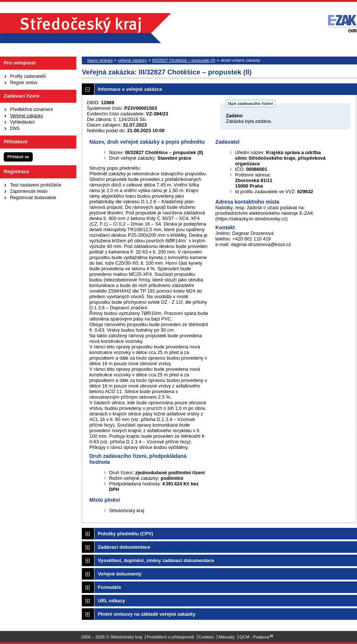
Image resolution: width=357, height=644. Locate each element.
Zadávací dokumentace (124, 547)
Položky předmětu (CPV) (126, 534)
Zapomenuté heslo (29, 191)
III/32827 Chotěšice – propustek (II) (184, 60)
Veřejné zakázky (27, 116)
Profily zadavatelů (28, 76)
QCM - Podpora (254, 637)
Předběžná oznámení (32, 109)
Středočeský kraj (86, 28)
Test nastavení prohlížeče (36, 185)
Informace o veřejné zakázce (130, 89)
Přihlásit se (18, 157)
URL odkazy (111, 601)
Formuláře (110, 587)
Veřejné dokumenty (120, 574)
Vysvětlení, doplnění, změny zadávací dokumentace (156, 560)
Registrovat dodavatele (33, 198)
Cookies (206, 637)
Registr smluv (24, 83)
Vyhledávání (22, 122)
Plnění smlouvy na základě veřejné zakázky (147, 614)
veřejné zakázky (132, 60)
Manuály (227, 637)
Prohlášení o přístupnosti (170, 637)
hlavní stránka (100, 60)
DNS (15, 128)
